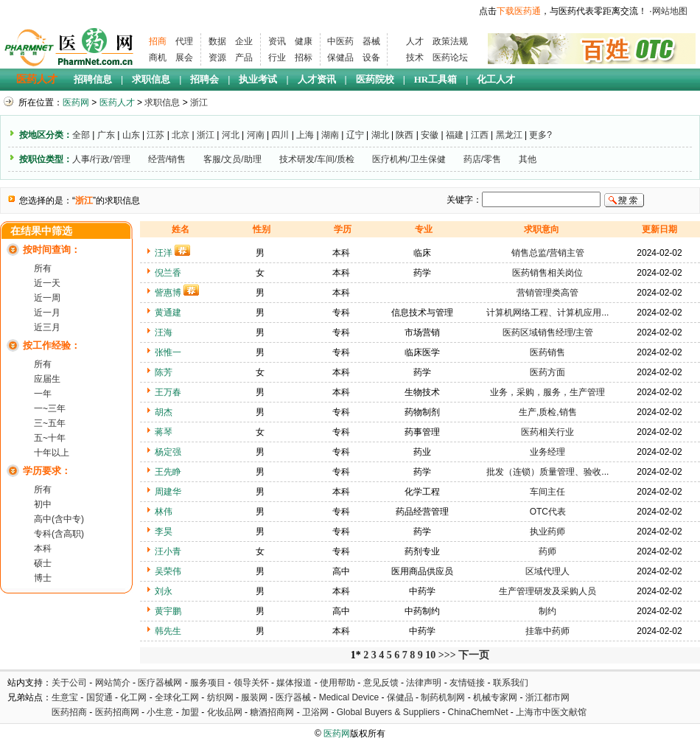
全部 (81, 135)
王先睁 (168, 472)
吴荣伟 (168, 571)
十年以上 (52, 453)
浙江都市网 (547, 697)
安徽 (430, 135)
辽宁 (355, 135)
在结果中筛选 (41, 231)
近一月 (47, 313)
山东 (131, 135)
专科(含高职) (59, 534)
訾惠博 (168, 293)
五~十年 (50, 438)
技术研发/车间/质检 (317, 159)
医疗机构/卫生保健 (409, 159)
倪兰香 (168, 273)
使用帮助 (337, 683)
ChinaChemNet (477, 712)
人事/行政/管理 (101, 159)
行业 (277, 58)
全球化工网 (177, 697)
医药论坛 (450, 58)
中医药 (340, 41)
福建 (455, 135)
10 (430, 655)
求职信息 (151, 79)
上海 (305, 135)
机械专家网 (495, 697)
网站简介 (113, 683)
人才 (415, 41)
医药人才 (37, 79)
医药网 (76, 102)
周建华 (168, 492)
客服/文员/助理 (232, 159)
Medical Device (349, 697)
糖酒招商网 (272, 712)
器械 (371, 41)
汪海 (164, 332)
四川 (280, 135)
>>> (447, 655)
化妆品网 (225, 712)
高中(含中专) (59, 519)
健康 (304, 41)
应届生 (47, 379)
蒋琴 (164, 432)
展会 (184, 58)
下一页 (474, 655)
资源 (217, 58)
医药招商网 (117, 712)
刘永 (164, 591)
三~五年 (50, 423)
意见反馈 (381, 683)
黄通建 (168, 313)
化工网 (133, 697)
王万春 (168, 392)
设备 (371, 58)
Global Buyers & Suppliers (388, 712)
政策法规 (450, 41)
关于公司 (69, 683)
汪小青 (168, 551)
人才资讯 (317, 79)
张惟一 (168, 352)
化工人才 (496, 79)
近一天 (47, 283)
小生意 (160, 712)
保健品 (340, 58)
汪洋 (164, 253)
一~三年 (50, 408)
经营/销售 (167, 159)
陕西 (405, 135)
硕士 (43, 563)
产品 (244, 58)
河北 (231, 135)
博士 (43, 578)
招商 (158, 41)
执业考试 (258, 79)
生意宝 (65, 697)
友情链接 (467, 683)
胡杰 (164, 412)
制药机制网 (443, 697)
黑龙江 (509, 135)
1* (356, 655)
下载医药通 (519, 11)
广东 (106, 135)
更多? (540, 135)
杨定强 (168, 452)
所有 (43, 268)
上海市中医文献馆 (551, 712)
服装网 (254, 697)
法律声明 (424, 683)
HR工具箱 (436, 79)
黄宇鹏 (168, 611)
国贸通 (99, 697)
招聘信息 (93, 79)
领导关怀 (251, 683)
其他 (528, 159)
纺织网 (220, 697)
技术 (415, 58)
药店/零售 (482, 159)
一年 (43, 394)
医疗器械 (293, 697)
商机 (158, 58)
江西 (480, 135)
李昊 (164, 532)
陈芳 (164, 372)
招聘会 (204, 79)
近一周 (47, 298)
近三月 (47, 327)
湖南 (330, 135)
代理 (184, 41)
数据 (217, 41)
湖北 (380, 135)
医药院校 (375, 79)
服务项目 (208, 683)
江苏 (155, 135)
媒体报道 (294, 683)
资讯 (277, 41)
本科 (43, 548)
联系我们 (511, 683)
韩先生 (168, 631)
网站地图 (670, 11)
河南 (256, 135)
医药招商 (69, 712)
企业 (244, 41)
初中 (43, 504)
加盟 (191, 712)
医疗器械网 (160, 683)
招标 (304, 58)
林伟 (164, 512)
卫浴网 (316, 712)
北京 (181, 135)
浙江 (199, 102)
